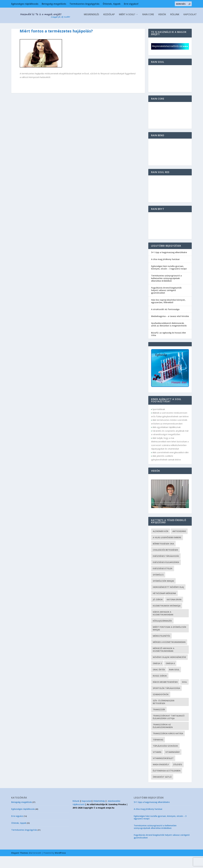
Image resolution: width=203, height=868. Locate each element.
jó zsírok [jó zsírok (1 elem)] (158, 611)
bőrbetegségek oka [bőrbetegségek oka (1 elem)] (163, 555)
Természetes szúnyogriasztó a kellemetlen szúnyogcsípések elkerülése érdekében (166, 290)
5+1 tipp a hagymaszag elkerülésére (169, 264)
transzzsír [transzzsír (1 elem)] (159, 721)
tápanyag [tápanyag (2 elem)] (158, 751)
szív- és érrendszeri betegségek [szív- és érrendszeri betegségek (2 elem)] (164, 714)
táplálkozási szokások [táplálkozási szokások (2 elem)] (165, 758)
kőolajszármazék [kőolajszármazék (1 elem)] (162, 633)
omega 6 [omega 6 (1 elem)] (170, 675)
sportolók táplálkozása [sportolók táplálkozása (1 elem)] (166, 700)
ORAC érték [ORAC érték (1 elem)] (159, 681)
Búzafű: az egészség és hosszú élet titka (169, 346)
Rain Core (71, 26)
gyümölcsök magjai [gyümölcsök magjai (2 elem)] (163, 593)
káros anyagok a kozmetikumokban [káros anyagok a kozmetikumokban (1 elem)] (163, 625)
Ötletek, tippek (112, 4)
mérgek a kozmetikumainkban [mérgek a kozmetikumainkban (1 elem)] (169, 654)
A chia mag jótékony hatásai (165, 271)
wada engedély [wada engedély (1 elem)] (161, 776)
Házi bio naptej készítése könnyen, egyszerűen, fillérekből (168, 313)
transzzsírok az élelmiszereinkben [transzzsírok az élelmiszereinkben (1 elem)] (163, 738)
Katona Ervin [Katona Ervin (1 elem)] (174, 611)
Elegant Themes (20, 865)
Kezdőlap (32, 26)
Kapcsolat (113, 26)
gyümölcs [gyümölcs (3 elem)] (158, 586)
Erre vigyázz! (131, 4)
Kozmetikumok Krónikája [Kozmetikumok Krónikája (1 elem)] (167, 618)
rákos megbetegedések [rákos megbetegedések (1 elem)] (165, 694)
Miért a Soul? (50, 26)
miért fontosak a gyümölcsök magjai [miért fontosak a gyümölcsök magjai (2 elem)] (170, 640)
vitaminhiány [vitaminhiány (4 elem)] (173, 764)
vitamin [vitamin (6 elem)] (157, 764)
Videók (85, 26)
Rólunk (97, 26)
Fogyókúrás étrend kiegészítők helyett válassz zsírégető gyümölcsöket (166, 302)
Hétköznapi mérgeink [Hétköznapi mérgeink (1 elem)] (164, 605)
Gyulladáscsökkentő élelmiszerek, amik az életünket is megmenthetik (169, 336)
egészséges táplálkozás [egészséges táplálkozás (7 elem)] (166, 568)
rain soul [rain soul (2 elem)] (174, 681)
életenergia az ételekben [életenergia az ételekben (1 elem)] (167, 782)
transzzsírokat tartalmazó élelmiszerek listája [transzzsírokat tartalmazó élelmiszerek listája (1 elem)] (169, 729)
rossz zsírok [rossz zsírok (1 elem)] (160, 688)
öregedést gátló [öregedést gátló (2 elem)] (162, 789)
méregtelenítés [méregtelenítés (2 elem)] (161, 648)
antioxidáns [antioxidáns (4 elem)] (179, 543)
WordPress (60, 865)
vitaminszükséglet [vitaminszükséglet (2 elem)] (163, 770)
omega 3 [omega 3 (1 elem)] (157, 675)
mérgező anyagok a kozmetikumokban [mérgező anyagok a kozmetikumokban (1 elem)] (164, 661)
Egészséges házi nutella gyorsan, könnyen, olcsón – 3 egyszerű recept (169, 279)
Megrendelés (14, 26)
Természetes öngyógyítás (84, 4)
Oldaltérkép (99, 813)
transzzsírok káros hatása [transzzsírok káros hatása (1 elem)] (168, 745)
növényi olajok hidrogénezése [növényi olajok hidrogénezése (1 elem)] (169, 669)
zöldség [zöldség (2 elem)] (178, 776)
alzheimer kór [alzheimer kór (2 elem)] (161, 543)
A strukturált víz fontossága (165, 321)
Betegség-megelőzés (54, 4)
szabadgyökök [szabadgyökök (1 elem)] (161, 706)
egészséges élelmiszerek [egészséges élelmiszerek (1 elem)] (166, 574)
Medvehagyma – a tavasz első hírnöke (170, 328)
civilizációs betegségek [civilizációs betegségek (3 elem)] (165, 562)
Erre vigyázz (17, 828)
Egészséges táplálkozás (25, 4)
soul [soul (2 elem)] (184, 694)
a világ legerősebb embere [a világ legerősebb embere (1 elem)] (167, 549)
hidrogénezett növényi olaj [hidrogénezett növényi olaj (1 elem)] (168, 599)
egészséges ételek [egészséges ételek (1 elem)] (163, 580)
